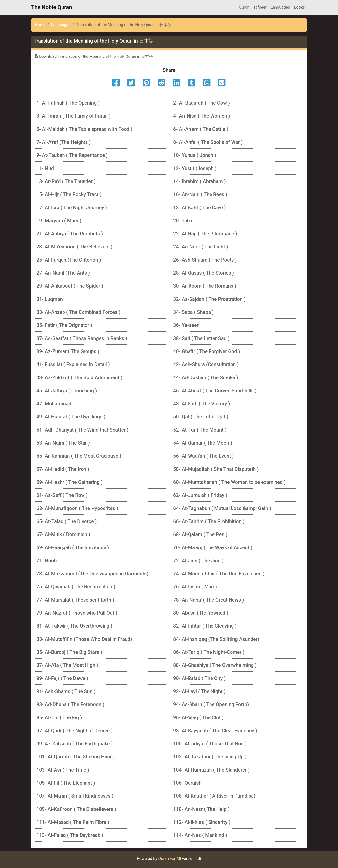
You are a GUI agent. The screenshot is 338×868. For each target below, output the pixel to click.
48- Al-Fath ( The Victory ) (202, 404)
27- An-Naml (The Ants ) (63, 273)
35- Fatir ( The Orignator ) (64, 325)
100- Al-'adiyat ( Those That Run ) (210, 744)
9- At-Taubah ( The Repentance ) (72, 155)
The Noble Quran (52, 7)
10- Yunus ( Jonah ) (195, 155)
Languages (280, 7)
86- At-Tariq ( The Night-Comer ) (209, 652)
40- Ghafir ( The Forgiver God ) (207, 351)
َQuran (244, 7)
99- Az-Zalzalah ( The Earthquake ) (74, 744)
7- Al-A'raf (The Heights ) (64, 142)
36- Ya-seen (186, 325)
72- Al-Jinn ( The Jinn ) (198, 561)
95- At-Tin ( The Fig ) (59, 717)
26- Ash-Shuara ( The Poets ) (205, 260)
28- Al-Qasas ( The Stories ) (204, 273)
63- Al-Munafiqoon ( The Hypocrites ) (77, 508)
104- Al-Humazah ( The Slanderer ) (211, 770)
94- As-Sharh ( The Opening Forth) (211, 704)
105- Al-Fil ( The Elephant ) (66, 783)
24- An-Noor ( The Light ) (201, 247)
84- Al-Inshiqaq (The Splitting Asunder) (216, 639)
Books (299, 7)
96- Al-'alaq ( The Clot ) (198, 717)
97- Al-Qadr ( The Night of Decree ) (74, 731)
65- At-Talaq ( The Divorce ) (67, 521)
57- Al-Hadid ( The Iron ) (63, 469)
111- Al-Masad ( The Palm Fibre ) (73, 822)
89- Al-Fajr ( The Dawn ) (62, 678)
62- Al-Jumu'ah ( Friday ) (200, 495)
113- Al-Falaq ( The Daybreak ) (70, 835)
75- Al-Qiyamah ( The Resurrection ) (76, 587)
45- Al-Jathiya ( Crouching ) (67, 391)
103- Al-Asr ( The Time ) (63, 770)
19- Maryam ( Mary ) (59, 221)
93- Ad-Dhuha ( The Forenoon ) (70, 704)
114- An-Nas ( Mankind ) (200, 835)
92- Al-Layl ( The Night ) (199, 691)
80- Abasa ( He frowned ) (201, 613)
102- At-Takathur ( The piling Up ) (210, 757)
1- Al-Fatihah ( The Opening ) (68, 103)
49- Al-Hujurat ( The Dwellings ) (71, 417)
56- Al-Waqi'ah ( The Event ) (204, 456)
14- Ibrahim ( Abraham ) (200, 181)
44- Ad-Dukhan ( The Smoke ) (206, 377)
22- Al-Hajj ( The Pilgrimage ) (205, 234)
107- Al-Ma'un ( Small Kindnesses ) (75, 796)
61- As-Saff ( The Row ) (62, 495)
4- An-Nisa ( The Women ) (202, 116)
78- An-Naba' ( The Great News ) (209, 600)
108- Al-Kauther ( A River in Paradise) (214, 796)
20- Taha (183, 221)
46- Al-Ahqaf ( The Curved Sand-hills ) (215, 391)
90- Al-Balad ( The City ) (199, 678)
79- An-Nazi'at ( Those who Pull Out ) (77, 613)
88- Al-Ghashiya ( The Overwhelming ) (215, 665)
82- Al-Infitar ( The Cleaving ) (205, 626)
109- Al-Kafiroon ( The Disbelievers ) (76, 809)
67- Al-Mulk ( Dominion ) (63, 534)
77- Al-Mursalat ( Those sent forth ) (75, 600)
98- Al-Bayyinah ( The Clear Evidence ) (215, 731)
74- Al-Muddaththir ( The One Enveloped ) (219, 574)
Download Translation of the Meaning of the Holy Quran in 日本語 (94, 56)
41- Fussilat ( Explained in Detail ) (73, 364)
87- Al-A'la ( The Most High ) (67, 665)
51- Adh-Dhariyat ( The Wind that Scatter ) (82, 430)
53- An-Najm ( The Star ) (63, 443)
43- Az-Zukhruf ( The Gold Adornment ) (79, 377)
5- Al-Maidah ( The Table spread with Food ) (84, 129)
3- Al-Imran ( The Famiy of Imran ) (74, 116)
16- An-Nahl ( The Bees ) (200, 194)
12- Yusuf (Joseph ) (195, 168)
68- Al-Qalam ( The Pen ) (200, 534)
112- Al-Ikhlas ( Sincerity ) (202, 822)
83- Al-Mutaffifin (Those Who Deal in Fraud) (84, 639)
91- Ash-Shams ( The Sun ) (66, 691)
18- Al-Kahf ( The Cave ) (200, 208)
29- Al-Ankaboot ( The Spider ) (70, 286)
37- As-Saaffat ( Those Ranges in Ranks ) (82, 338)
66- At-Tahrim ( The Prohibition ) (209, 521)
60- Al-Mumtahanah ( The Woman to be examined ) (229, 482)
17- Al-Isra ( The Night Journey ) (72, 208)
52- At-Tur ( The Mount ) (200, 430)
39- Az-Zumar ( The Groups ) (68, 351)
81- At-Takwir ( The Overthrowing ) (74, 626)
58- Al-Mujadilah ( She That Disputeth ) (216, 469)
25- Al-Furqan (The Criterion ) (69, 260)
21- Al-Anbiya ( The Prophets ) (70, 234)
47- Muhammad (54, 404)
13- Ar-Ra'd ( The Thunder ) (66, 181)
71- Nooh (47, 561)
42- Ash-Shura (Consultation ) (206, 364)
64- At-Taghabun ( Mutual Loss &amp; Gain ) (222, 508)
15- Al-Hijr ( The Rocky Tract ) (69, 194)
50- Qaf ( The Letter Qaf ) (201, 417)
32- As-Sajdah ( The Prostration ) (209, 299)
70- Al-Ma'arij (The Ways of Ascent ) (213, 547)
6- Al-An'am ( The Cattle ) (201, 129)
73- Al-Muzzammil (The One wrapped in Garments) (92, 574)
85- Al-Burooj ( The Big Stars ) (69, 652)
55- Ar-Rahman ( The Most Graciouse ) (79, 456)
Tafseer (260, 7)
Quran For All (170, 859)
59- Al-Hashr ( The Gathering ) (69, 482)
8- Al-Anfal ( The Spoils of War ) (208, 142)
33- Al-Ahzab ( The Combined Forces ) (78, 312)
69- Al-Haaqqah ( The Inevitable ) (73, 547)
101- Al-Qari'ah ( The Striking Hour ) (76, 757)
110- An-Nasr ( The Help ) (201, 809)
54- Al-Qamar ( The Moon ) (203, 443)
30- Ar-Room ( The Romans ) (205, 286)
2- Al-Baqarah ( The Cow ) (201, 103)
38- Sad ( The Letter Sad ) (201, 338)
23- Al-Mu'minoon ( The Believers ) (74, 247)
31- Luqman (50, 299)
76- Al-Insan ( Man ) (195, 587)
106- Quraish (187, 783)
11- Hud (45, 168)
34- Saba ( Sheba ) (193, 312)
